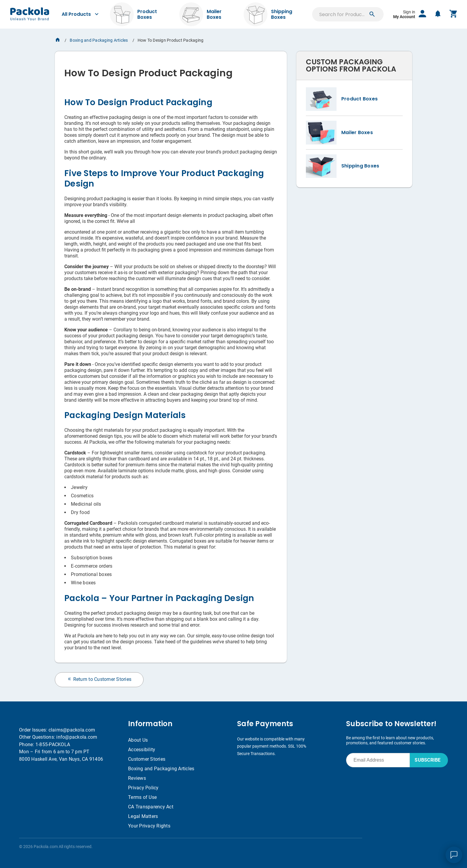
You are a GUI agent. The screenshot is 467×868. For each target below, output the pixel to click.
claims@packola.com (72, 730)
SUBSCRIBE (428, 760)
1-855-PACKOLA (53, 744)
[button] (372, 14)
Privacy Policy (143, 788)
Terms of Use (142, 797)
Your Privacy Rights (149, 826)
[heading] (171, 71)
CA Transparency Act (151, 807)
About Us (138, 740)
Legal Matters (143, 816)
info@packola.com (77, 737)
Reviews (137, 778)
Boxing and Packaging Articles (99, 40)
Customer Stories (147, 759)
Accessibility (142, 750)
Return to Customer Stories (99, 679)
